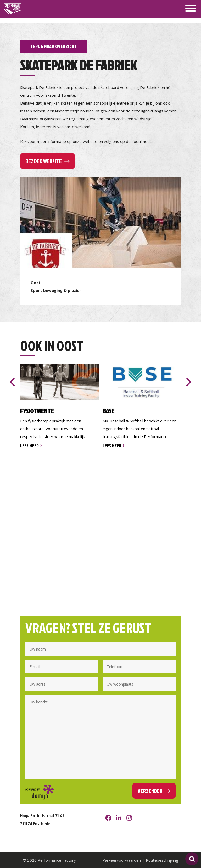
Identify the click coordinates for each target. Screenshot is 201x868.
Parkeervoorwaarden (122, 860)
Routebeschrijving (162, 860)
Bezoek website (44, 161)
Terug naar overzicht (54, 46)
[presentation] (12, 382)
